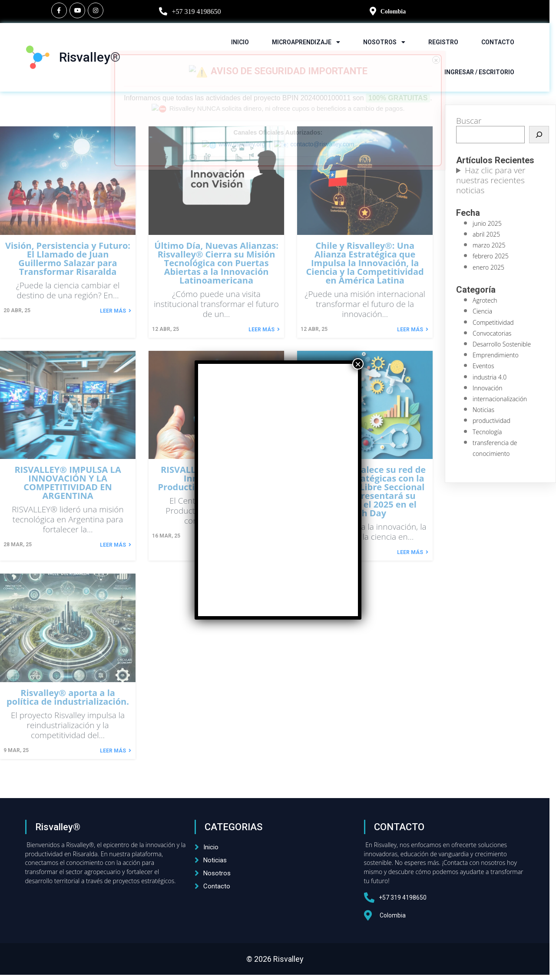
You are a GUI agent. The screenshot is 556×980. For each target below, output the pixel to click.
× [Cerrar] (358, 364)
